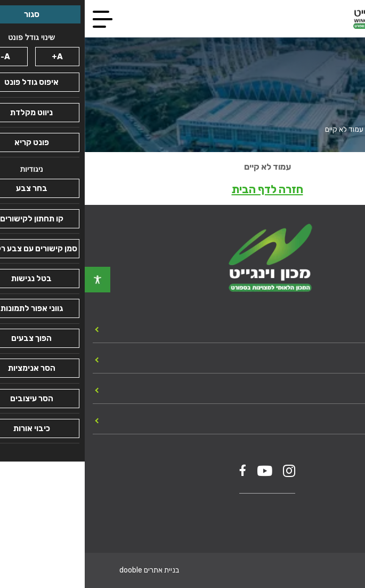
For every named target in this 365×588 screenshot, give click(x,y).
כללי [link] (348, 359)
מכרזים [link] (342, 390)
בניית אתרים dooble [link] (64, 570)
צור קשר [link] (339, 420)
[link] (13, 280)
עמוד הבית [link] (342, 129)
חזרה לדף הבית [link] (183, 189)
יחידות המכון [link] (331, 329)
